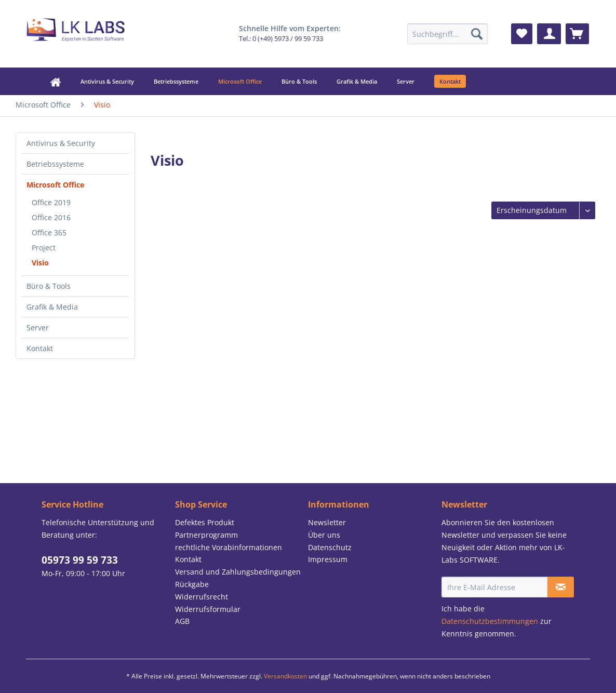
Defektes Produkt (205, 522)
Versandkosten (285, 676)
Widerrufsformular (208, 609)
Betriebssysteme (55, 164)
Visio (40, 263)
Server (38, 328)
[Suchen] (477, 34)
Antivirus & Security (61, 143)
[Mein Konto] (549, 34)
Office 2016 (51, 217)
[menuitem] (447, 34)
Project (44, 248)
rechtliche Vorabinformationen (229, 547)
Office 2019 (51, 202)
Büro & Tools (49, 286)
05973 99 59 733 (80, 560)
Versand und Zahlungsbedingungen (238, 572)
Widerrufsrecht (202, 597)
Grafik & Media (52, 307)
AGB (182, 621)
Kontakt (40, 348)
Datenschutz (330, 547)
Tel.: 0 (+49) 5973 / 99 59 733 (281, 39)
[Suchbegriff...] (447, 34)
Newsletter (327, 522)
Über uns (324, 535)
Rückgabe (192, 584)
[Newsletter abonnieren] (561, 587)
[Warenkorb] (577, 34)
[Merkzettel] (522, 34)
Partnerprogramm (206, 535)
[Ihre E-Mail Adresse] (495, 587)
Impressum (328, 559)
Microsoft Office (55, 185)
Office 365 (49, 232)
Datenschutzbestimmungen (490, 621)
